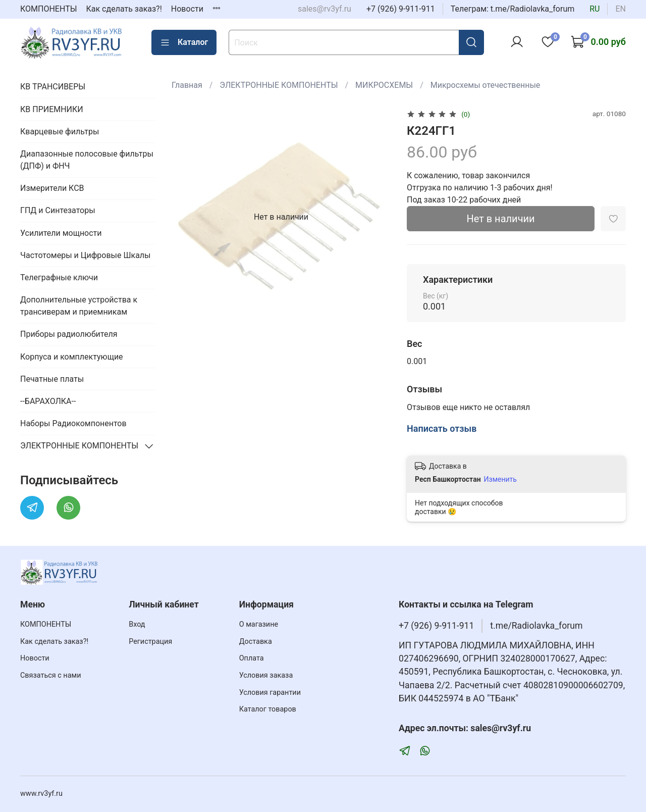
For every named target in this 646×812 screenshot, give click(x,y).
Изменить (500, 479)
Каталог (184, 42)
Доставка (256, 642)
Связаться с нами (50, 675)
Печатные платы (52, 379)
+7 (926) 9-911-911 (401, 9)
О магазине (259, 624)
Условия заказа (266, 675)
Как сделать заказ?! (124, 9)
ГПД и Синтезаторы (58, 210)
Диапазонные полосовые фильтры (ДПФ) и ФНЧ (87, 160)
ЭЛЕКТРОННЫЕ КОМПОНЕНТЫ (279, 85)
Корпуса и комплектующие (72, 357)
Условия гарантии (270, 693)
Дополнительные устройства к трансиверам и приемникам (79, 306)
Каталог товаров (268, 709)
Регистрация (150, 642)
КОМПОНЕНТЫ (49, 9)
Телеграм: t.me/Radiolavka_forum (513, 9)
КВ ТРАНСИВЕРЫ (53, 87)
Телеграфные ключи (59, 277)
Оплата (252, 658)
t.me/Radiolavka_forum (536, 626)
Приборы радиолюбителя (69, 334)
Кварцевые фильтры (60, 132)
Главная (187, 85)
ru (595, 9)
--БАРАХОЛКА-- (48, 401)
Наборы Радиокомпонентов (73, 423)
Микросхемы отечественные (486, 85)
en (621, 9)
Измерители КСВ (52, 188)
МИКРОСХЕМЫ (384, 85)
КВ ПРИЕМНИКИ (52, 109)
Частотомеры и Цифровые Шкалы (86, 255)
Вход (137, 624)
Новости (187, 9)
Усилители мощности (61, 233)
